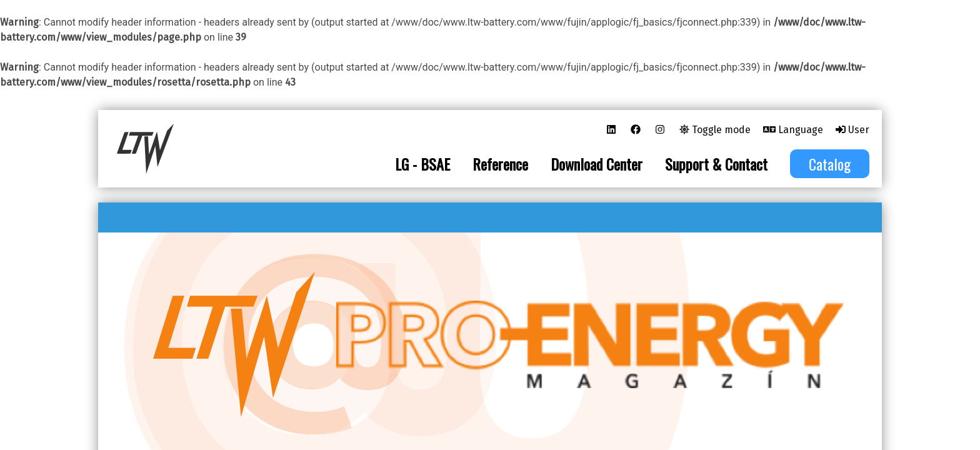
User (852, 130)
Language (793, 130)
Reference (500, 164)
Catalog (830, 164)
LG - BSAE (422, 164)
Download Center (597, 164)
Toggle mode (715, 130)
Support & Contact (716, 164)
